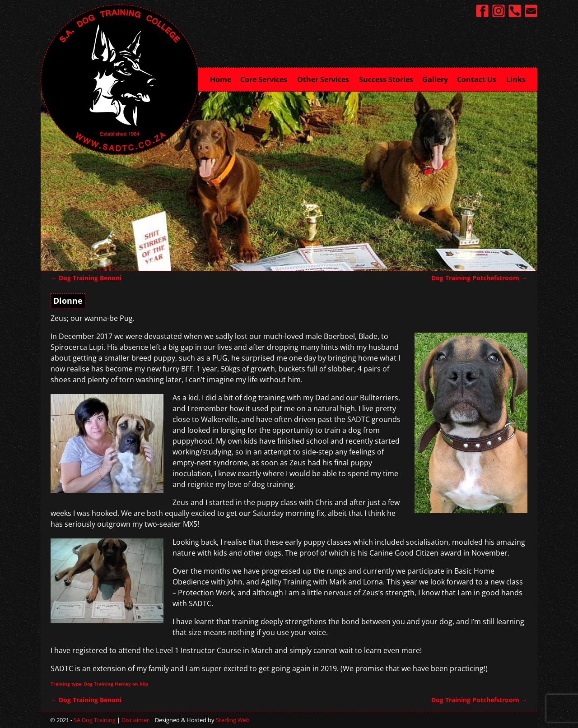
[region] (289, 181)
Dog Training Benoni (86, 278)
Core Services (266, 79)
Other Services (326, 79)
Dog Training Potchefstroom (479, 278)
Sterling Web (233, 720)
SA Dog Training (95, 720)
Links (516, 79)
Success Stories (386, 79)
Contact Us (479, 79)
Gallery (435, 79)
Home (221, 79)
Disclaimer (135, 720)
